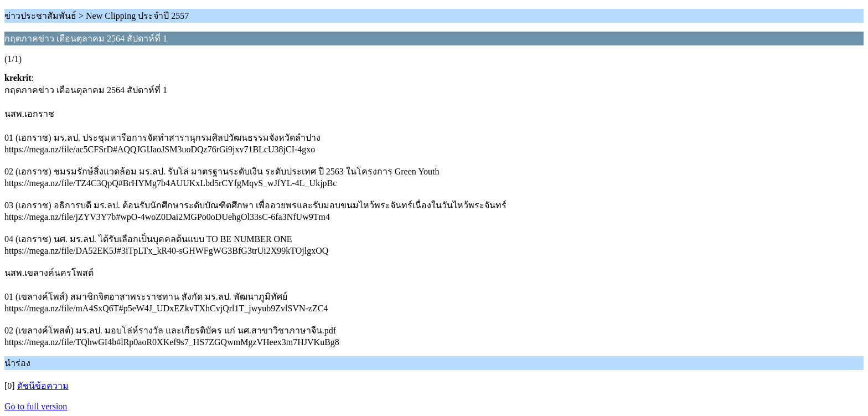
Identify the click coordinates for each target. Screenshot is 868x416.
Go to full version (36, 406)
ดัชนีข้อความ (43, 386)
